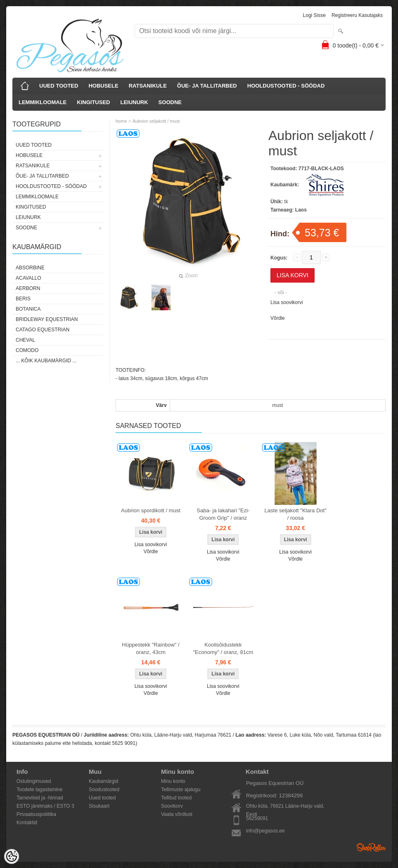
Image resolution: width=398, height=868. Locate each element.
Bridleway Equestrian (47, 319)
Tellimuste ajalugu (181, 790)
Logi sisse (314, 15)
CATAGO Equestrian (43, 330)
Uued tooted (102, 798)
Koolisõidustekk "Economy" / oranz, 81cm (223, 648)
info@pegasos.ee (265, 831)
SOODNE (170, 102)
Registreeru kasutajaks (357, 15)
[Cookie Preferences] (12, 856)
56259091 (257, 818)
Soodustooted (104, 790)
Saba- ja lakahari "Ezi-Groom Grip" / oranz (223, 514)
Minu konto (173, 781)
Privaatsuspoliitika (36, 814)
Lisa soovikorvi (287, 302)
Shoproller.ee (371, 847)
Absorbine (30, 268)
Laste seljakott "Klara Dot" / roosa (296, 514)
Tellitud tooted (176, 798)
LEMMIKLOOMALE (43, 102)
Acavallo (28, 278)
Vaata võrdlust (177, 814)
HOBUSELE (103, 86)
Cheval (25, 340)
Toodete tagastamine (39, 790)
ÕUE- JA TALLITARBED (207, 86)
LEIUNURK (134, 102)
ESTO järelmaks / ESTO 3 (45, 806)
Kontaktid (27, 823)
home (121, 121)
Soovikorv (172, 806)
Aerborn (28, 288)
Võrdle (278, 318)
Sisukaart (99, 806)
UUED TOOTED (59, 86)
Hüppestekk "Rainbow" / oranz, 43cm (150, 648)
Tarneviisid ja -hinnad (40, 798)
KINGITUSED (93, 102)
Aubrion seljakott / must (156, 121)
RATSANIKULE (148, 86)
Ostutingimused (34, 781)
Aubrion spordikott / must (151, 510)
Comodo (27, 350)
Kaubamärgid (103, 781)
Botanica (28, 309)
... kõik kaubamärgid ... (46, 361)
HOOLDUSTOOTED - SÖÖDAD (286, 86)
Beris (23, 299)
